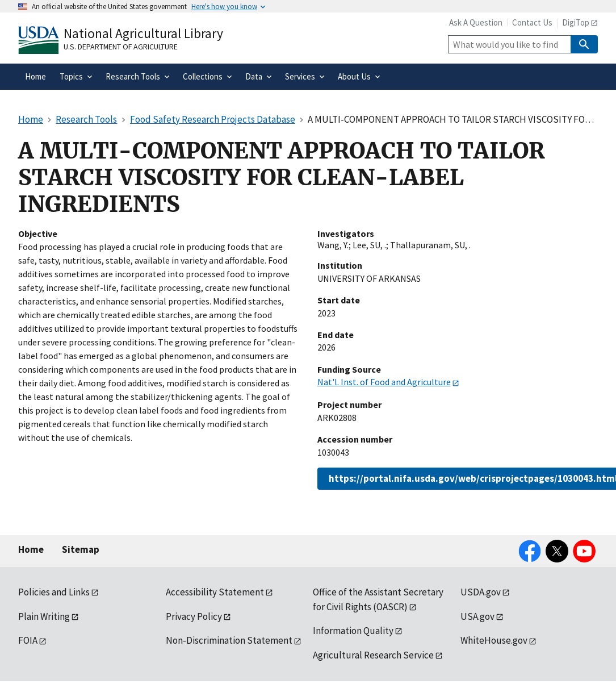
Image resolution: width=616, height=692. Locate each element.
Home (31, 549)
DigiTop (576, 22)
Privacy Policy (194, 616)
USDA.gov (481, 592)
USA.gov (477, 616)
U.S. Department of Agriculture (121, 47)
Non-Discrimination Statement (229, 640)
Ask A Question (476, 22)
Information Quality (353, 631)
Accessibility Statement (215, 592)
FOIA (28, 640)
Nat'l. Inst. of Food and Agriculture (384, 382)
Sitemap (81, 549)
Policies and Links (54, 592)
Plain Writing (44, 616)
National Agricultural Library (143, 33)
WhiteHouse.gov (494, 640)
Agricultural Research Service (373, 655)
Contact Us (532, 22)
